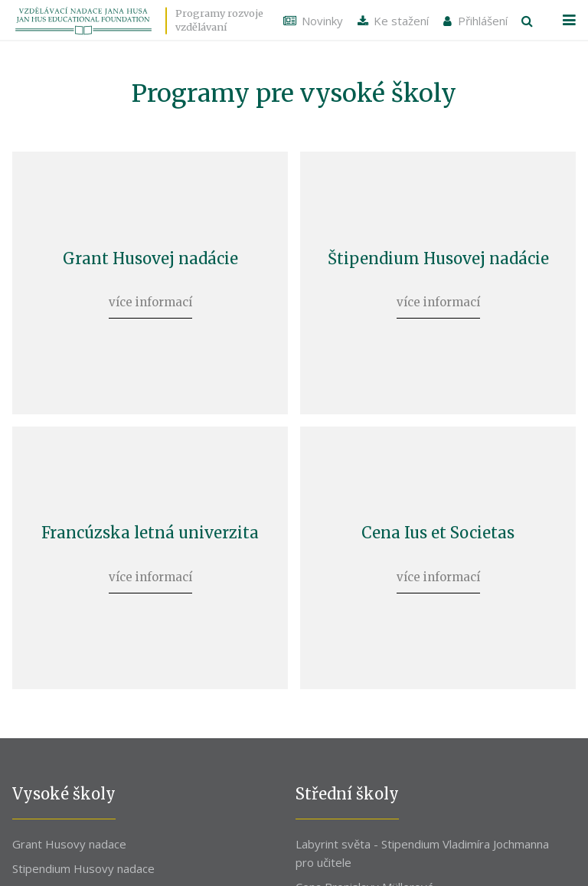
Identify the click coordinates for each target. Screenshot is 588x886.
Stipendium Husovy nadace (83, 859)
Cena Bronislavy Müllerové (365, 878)
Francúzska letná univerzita (150, 526)
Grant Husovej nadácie (150, 256)
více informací (150, 300)
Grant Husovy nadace (69, 835)
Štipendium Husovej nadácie (438, 256)
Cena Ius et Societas (438, 526)
